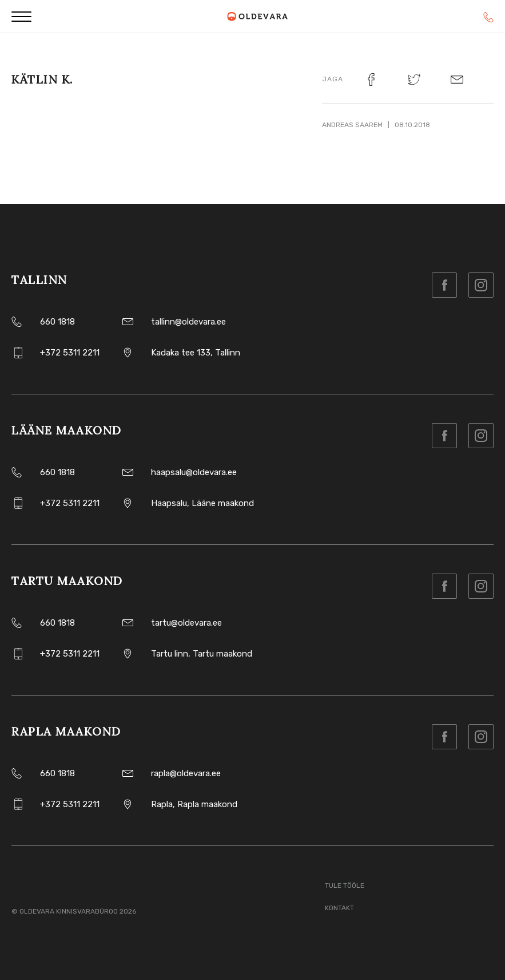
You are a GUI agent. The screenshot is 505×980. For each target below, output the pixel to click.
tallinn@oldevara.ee (188, 322)
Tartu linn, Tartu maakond (202, 654)
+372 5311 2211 (70, 353)
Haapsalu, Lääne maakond (202, 503)
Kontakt (339, 908)
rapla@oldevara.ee (186, 773)
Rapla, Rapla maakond (194, 804)
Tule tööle (345, 886)
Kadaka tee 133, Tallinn (196, 353)
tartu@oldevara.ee (186, 623)
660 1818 (57, 322)
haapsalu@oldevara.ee (194, 472)
